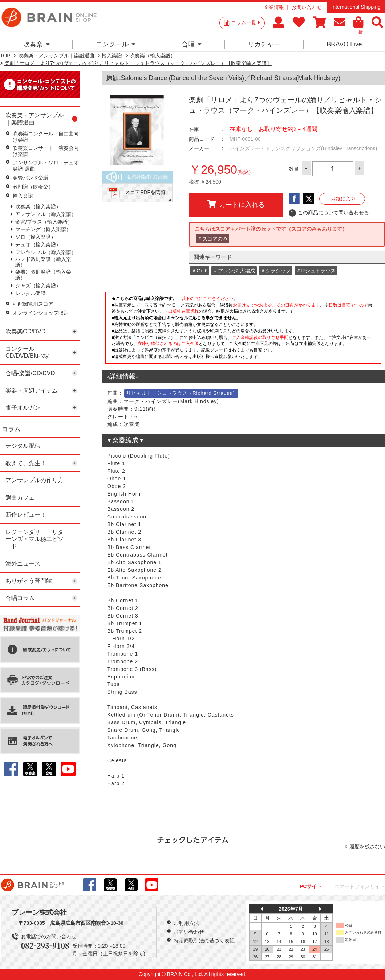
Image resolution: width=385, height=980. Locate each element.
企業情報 (274, 7)
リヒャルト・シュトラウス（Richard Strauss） (182, 393)
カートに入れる (236, 204)
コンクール (116, 44)
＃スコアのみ (212, 239)
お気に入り (343, 199)
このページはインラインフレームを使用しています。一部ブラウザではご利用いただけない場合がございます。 (243, 330)
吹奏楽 (37, 44)
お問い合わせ (307, 7)
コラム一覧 (246, 22)
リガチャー (264, 44)
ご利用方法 (186, 923)
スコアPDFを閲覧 (145, 193)
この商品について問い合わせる (329, 213)
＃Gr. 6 (199, 271)
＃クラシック (276, 271)
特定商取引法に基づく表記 (204, 940)
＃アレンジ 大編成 (234, 271)
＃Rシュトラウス (316, 271)
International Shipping (356, 7)
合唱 (192, 44)
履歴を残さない (367, 846)
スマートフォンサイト (360, 886)
